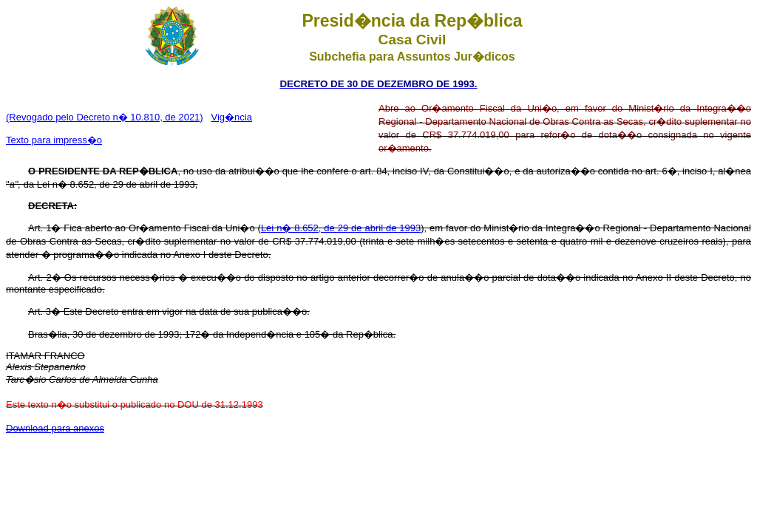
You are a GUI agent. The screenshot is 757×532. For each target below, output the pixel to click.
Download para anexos (55, 428)
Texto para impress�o (54, 140)
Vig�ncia (232, 117)
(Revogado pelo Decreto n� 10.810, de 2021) (105, 117)
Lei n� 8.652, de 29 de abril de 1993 (341, 228)
